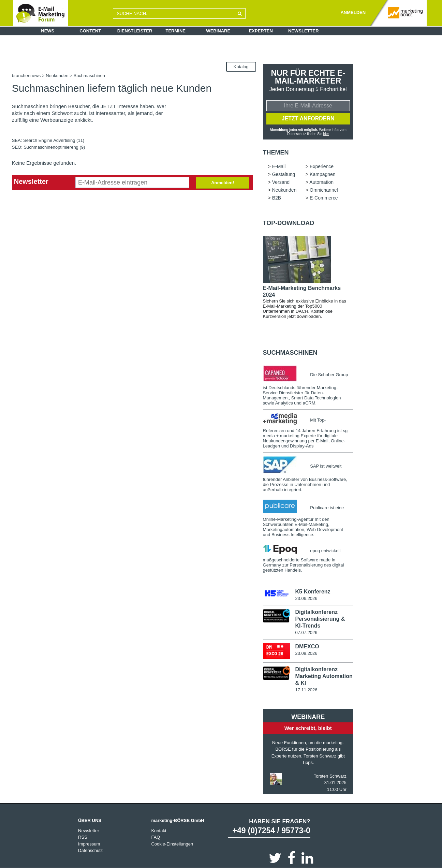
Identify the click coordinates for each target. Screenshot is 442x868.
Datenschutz (90, 850)
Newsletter (304, 31)
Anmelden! (223, 183)
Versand (281, 182)
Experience (322, 166)
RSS (83, 837)
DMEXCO (307, 646)
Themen (276, 152)
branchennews (26, 76)
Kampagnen (323, 174)
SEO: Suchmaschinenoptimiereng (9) (49, 147)
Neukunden (57, 76)
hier (326, 134)
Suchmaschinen (290, 353)
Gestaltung (284, 174)
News (48, 31)
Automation (321, 182)
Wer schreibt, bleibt (308, 728)
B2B (277, 198)
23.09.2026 (306, 653)
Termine (176, 31)
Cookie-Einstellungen (172, 844)
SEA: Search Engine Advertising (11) (48, 140)
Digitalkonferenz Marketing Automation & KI (324, 676)
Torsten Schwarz (330, 776)
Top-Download (289, 223)
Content (90, 31)
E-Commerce (324, 198)
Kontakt (159, 830)
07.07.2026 (306, 632)
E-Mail (279, 166)
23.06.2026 (306, 598)
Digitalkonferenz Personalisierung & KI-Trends (320, 619)
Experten (261, 31)
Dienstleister (135, 31)
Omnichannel (324, 190)
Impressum (89, 844)
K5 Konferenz (313, 592)
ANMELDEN (353, 12)
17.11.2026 (306, 690)
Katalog (241, 67)
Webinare (218, 31)
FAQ (156, 837)
